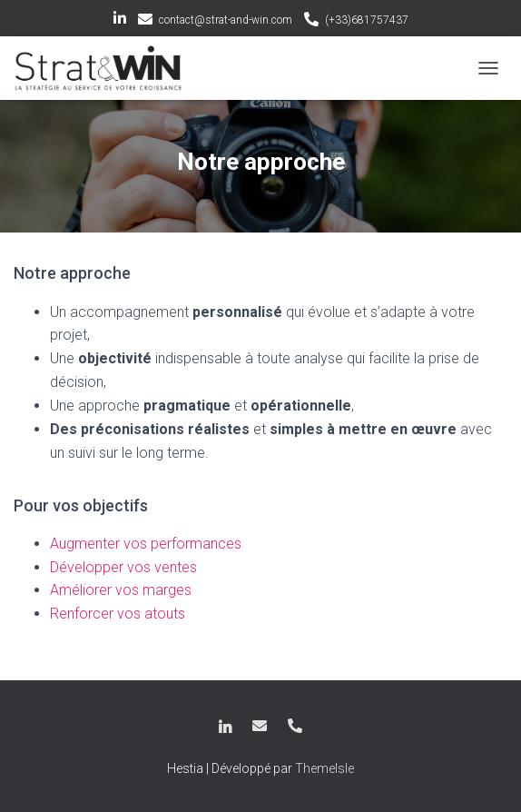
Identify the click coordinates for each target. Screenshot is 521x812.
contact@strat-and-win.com (226, 20)
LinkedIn (120, 21)
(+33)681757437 (367, 20)
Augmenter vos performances (146, 544)
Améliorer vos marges (121, 590)
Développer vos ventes (123, 567)
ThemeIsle (324, 768)
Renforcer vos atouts (118, 614)
